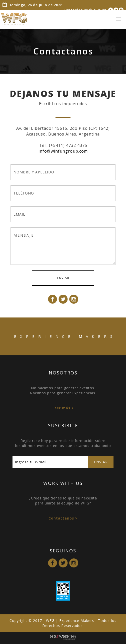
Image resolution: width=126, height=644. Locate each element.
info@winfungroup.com (63, 151)
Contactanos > (63, 518)
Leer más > (63, 408)
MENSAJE (63, 246)
